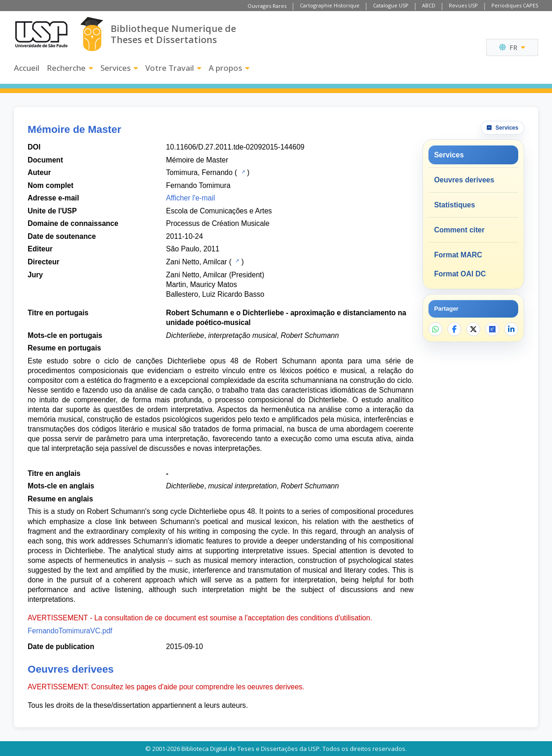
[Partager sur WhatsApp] (435, 329)
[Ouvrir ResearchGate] (492, 329)
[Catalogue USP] (242, 172)
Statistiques (454, 205)
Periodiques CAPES (515, 5)
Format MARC (458, 255)
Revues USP (463, 5)
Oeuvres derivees (464, 180)
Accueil (27, 68)
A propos (229, 68)
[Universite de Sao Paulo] (41, 34)
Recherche (70, 68)
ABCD (429, 5)
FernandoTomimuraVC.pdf (70, 631)
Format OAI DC (460, 274)
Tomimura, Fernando (199, 172)
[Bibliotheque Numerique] (92, 34)
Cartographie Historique (330, 5)
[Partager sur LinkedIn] (511, 329)
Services (119, 68)
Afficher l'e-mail (191, 198)
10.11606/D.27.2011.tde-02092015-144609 (235, 147)
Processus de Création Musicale (218, 223)
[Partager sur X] (473, 329)
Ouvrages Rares (267, 6)
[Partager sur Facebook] (454, 329)
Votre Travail (173, 68)
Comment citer (459, 230)
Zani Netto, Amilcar (197, 262)
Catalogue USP (391, 5)
